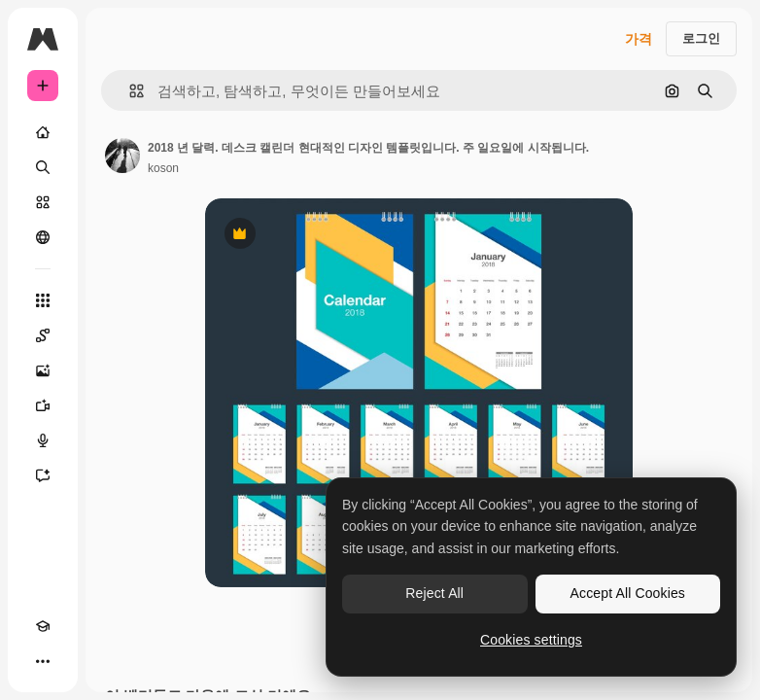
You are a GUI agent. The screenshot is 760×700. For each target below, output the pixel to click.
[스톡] (43, 202)
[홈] (43, 132)
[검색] (43, 167)
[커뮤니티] (43, 237)
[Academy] (43, 626)
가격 (639, 39)
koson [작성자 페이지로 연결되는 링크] (163, 168)
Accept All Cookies (628, 593)
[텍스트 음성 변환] (43, 440)
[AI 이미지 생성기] (43, 370)
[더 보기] (43, 661)
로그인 (701, 38)
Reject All (434, 593)
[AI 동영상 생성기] (43, 405)
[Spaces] (43, 335)
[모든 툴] (43, 300)
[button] (129, 91)
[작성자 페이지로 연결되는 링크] (122, 156)
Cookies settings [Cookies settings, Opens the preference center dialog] (531, 640)
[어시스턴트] (43, 475)
